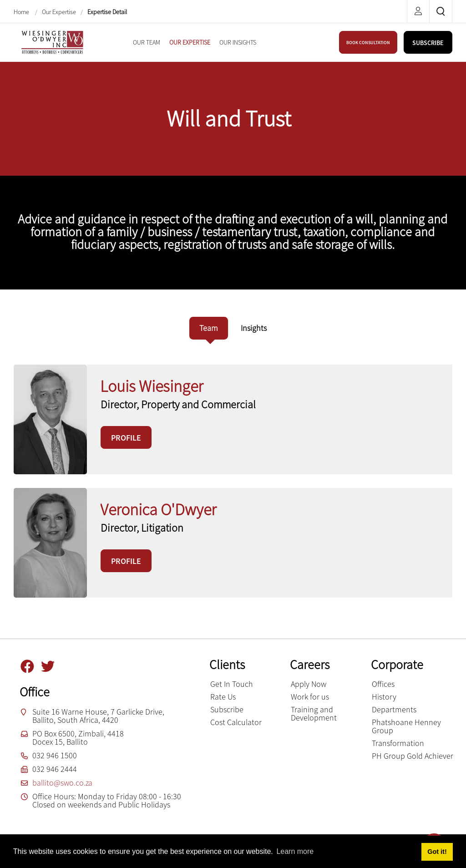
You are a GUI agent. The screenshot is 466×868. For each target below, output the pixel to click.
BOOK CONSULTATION (368, 43)
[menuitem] (147, 42)
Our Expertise (59, 12)
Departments (394, 709)
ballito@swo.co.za (62, 783)
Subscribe (227, 709)
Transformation (398, 743)
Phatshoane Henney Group (406, 726)
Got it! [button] (437, 852)
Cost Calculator (236, 722)
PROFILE (126, 438)
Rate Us (223, 697)
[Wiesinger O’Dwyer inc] (52, 41)
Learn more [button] (295, 851)
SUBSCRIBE (428, 43)
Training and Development (314, 713)
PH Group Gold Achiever (413, 756)
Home (22, 12)
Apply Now (309, 684)
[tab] (209, 328)
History (384, 697)
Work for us (310, 697)
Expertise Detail (107, 12)
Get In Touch (232, 684)
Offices (383, 684)
